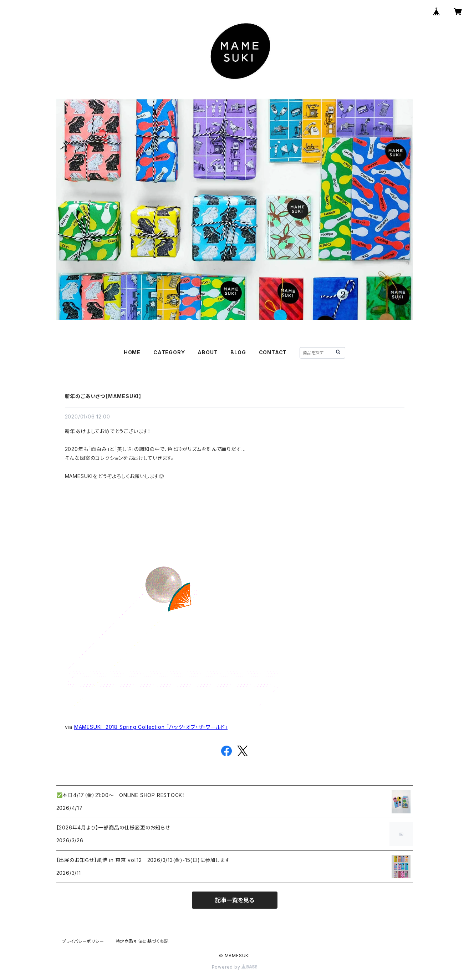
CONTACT (273, 352)
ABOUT (208, 352)
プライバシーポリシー (83, 941)
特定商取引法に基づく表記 (142, 941)
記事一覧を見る (235, 900)
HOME (132, 352)
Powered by (235, 967)
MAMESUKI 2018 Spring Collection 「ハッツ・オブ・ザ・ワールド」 (151, 727)
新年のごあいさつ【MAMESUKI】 (103, 396)
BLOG (238, 352)
